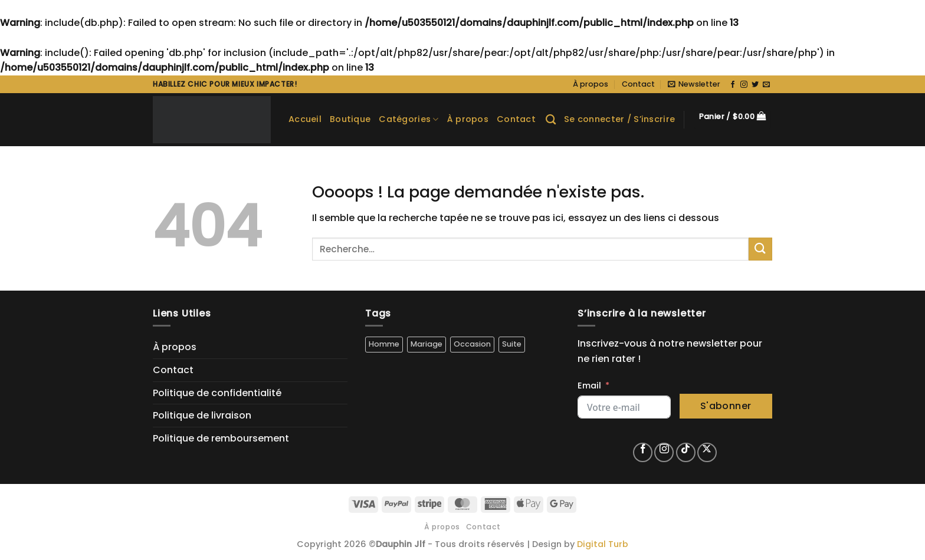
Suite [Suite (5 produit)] (512, 344)
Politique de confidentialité (217, 393)
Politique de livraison (202, 415)
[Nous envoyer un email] (766, 85)
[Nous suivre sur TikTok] (686, 452)
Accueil (305, 119)
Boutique (350, 119)
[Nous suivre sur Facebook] (733, 85)
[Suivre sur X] (707, 452)
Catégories (409, 119)
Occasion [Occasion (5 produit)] (472, 344)
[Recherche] (551, 120)
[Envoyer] (760, 249)
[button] (694, 84)
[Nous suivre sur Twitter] (755, 85)
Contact (638, 84)
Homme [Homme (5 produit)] (384, 344)
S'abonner (726, 406)
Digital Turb (603, 544)
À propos (591, 84)
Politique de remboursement (221, 438)
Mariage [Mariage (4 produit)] (427, 344)
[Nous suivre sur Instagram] (744, 85)
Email (589, 386)
